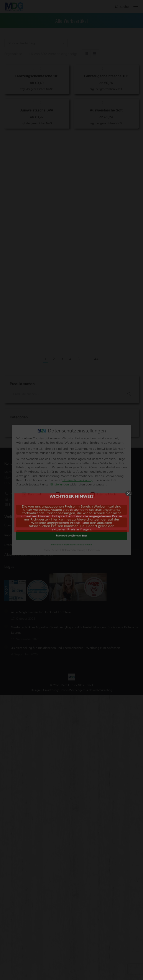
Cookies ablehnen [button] (72, 535)
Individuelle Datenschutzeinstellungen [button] (71, 545)
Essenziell (32, 494)
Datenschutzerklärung (78, 480)
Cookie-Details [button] (52, 550)
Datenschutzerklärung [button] (74, 550)
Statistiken (66, 494)
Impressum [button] (94, 550)
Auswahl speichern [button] (72, 522)
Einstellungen (60, 484)
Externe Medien (104, 494)
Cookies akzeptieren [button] (72, 510)
